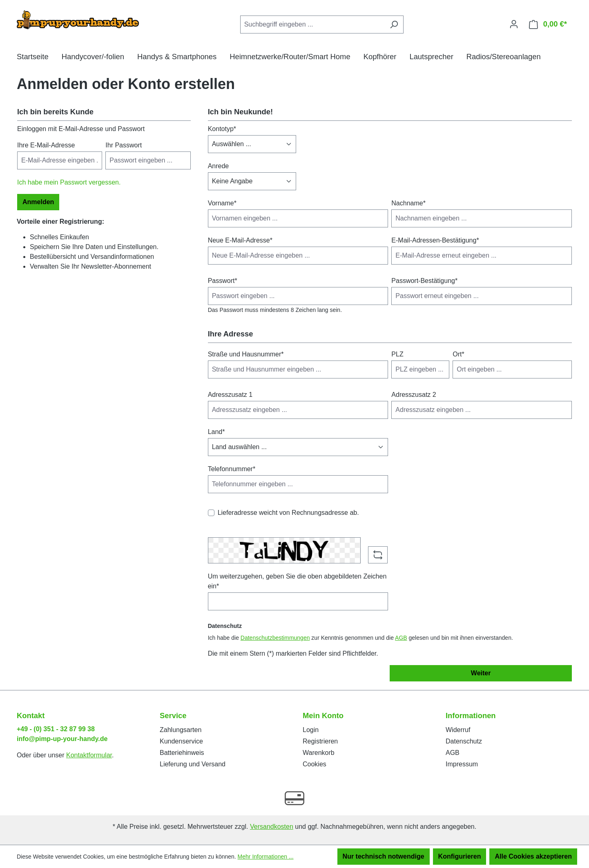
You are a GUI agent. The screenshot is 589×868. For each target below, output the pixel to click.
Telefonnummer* (232, 469)
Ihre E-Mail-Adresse (46, 145)
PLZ (397, 354)
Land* (216, 432)
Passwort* (223, 281)
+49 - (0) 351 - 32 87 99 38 (56, 729)
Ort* (458, 354)
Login (311, 730)
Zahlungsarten (181, 730)
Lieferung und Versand (193, 764)
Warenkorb (319, 753)
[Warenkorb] (548, 24)
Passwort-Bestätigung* (424, 281)
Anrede (219, 166)
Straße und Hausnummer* (246, 354)
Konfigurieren (460, 856)
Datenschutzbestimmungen (275, 638)
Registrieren (320, 741)
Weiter (481, 673)
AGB (401, 638)
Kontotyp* (222, 129)
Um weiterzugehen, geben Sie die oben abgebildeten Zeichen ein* (297, 581)
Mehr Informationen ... (266, 857)
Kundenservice (181, 741)
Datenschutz (464, 741)
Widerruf (458, 730)
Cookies (315, 764)
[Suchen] (394, 24)
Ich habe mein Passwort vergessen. (69, 182)
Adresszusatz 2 (414, 395)
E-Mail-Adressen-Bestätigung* (435, 240)
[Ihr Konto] (514, 24)
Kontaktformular (89, 755)
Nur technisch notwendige (384, 856)
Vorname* (222, 203)
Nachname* (408, 203)
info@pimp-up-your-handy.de (62, 739)
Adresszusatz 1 (230, 395)
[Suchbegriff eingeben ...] (312, 24)
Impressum (462, 764)
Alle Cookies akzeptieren (533, 856)
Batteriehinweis (182, 753)
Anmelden (38, 202)
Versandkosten (272, 827)
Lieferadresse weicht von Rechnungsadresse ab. (288, 513)
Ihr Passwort (124, 145)
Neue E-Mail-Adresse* (240, 240)
